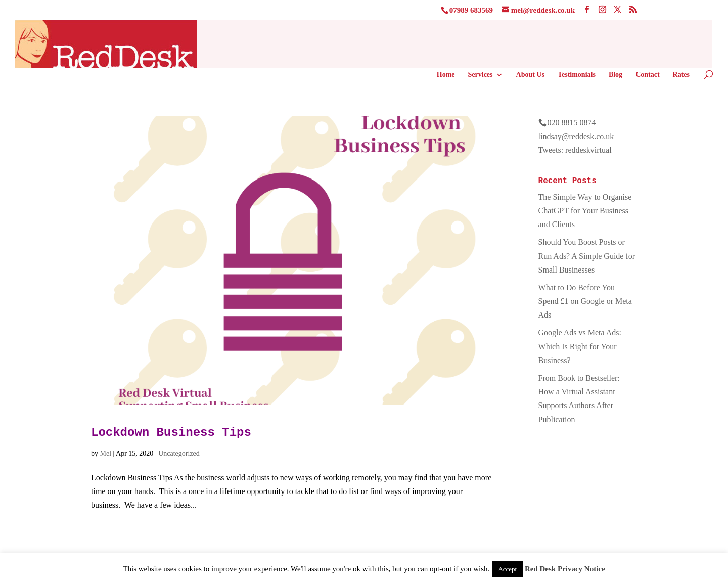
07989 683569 (471, 10)
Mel (106, 453)
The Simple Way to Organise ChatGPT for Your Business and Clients (585, 211)
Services (481, 75)
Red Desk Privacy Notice (565, 569)
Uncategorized (179, 453)
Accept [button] (507, 569)
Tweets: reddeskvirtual (575, 150)
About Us (530, 75)
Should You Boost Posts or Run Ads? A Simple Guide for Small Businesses (587, 256)
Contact (647, 75)
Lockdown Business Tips (171, 433)
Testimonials (577, 75)
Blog (616, 75)
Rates (681, 75)
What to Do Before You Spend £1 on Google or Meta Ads (585, 301)
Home (446, 75)
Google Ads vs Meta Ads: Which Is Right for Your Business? (580, 346)
